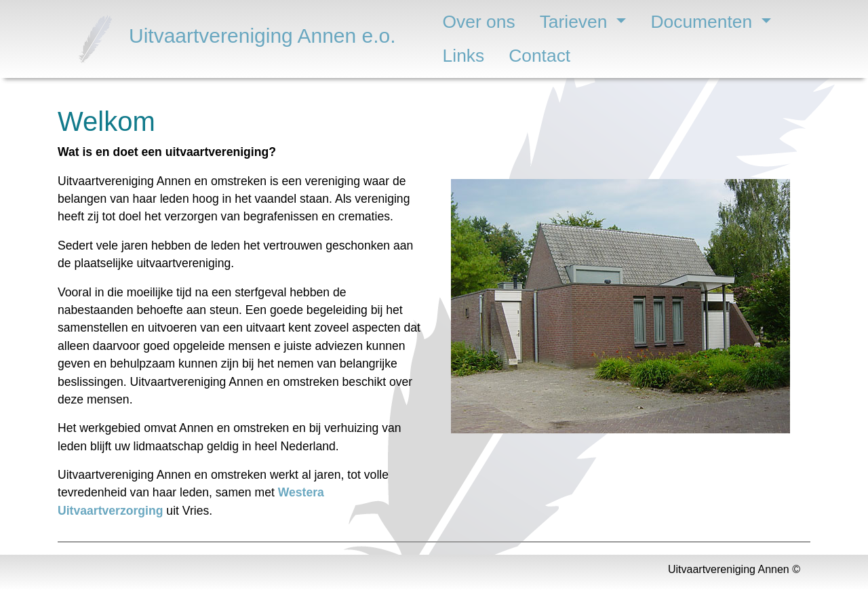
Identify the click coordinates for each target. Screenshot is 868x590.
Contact (539, 56)
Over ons (479, 22)
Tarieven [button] (576, 22)
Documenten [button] (704, 22)
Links (464, 56)
